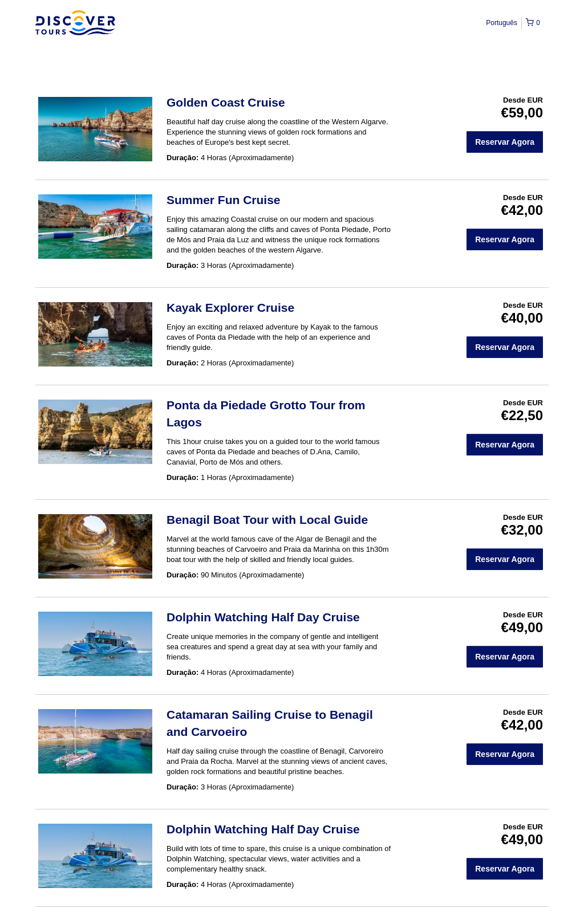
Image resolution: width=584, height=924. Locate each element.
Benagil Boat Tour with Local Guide (267, 520)
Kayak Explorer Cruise (230, 308)
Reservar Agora (505, 142)
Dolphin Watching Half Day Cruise (263, 617)
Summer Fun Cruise (224, 200)
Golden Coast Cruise (226, 102)
